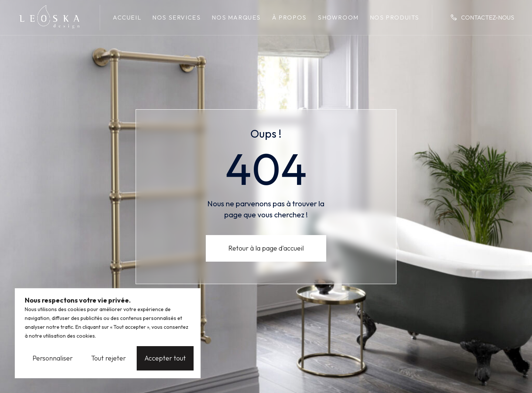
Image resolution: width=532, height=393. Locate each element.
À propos (289, 17)
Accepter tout (165, 358)
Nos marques (236, 17)
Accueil (127, 17)
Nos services (176, 17)
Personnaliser (53, 358)
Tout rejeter (109, 358)
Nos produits (395, 17)
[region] (108, 333)
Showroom (338, 17)
